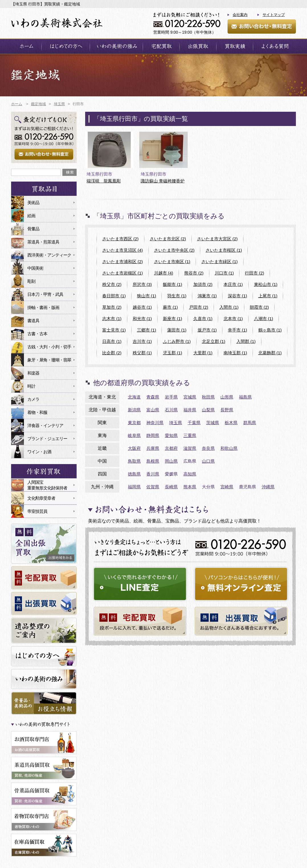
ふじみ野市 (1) (177, 341)
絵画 (31, 216)
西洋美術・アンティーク (49, 255)
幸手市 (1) (238, 330)
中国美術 (35, 268)
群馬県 (250, 423)
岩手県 (171, 397)
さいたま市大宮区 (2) (217, 239)
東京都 (134, 423)
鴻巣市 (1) (207, 296)
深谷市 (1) (238, 296)
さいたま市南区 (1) (172, 262)
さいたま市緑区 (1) (220, 262)
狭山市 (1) (147, 296)
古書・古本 (37, 334)
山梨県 (208, 410)
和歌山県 (229, 448)
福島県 (245, 397)
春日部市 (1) (114, 296)
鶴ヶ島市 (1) (270, 330)
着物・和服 (37, 412)
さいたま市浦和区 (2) (123, 262)
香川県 (153, 474)
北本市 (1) (233, 319)
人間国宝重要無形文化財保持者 (47, 485)
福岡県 (134, 487)
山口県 (208, 461)
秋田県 (208, 397)
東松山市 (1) (266, 284)
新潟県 (134, 410)
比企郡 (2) (112, 353)
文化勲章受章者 (41, 498)
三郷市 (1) (147, 330)
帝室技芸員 (37, 511)
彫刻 (31, 281)
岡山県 (171, 461)
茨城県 (213, 423)
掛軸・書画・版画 (43, 307)
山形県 (227, 397)
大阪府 (134, 448)
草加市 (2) (112, 307)
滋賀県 (190, 448)
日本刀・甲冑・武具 (45, 294)
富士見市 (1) (114, 330)
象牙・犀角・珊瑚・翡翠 (49, 360)
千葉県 (194, 423)
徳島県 (134, 474)
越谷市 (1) (142, 307)
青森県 (153, 397)
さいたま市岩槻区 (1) (123, 273)
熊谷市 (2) (194, 273)
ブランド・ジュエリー (47, 439)
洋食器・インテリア (45, 425)
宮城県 (190, 397)
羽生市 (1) (177, 296)
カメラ (33, 399)
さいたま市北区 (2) (168, 239)
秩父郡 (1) (142, 353)
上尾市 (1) (268, 296)
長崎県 (171, 487)
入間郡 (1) (246, 341)
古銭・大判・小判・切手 (49, 347)
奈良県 (208, 448)
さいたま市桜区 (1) (224, 250)
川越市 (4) (164, 273)
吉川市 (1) (142, 341)
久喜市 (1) (203, 319)
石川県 (171, 410)
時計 (31, 386)
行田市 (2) (255, 273)
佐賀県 (153, 487)
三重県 (190, 435)
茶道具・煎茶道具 (43, 242)
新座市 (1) (173, 319)
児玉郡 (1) (173, 353)
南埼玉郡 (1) (235, 353)
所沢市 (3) (142, 284)
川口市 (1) (224, 273)
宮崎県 (227, 487)
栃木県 (231, 423)
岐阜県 (134, 435)
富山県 (153, 410)
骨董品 (33, 229)
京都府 (171, 448)
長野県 (227, 410)
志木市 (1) (112, 319)
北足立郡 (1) (214, 341)
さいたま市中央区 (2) (174, 250)
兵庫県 (153, 448)
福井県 (190, 410)
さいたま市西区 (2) (120, 239)
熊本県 (190, 487)
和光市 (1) (142, 319)
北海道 (134, 397)
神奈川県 (155, 423)
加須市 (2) (203, 284)
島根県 (153, 461)
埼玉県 (176, 423)
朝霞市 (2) (259, 307)
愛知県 (171, 435)
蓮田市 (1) (177, 330)
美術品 (33, 203)
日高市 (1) (112, 341)
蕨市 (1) (170, 307)
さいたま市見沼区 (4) (123, 250)
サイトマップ (274, 15)
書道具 (33, 321)
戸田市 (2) (199, 307)
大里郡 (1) (203, 353)
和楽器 (33, 373)
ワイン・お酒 (39, 452)
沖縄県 (268, 487)
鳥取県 (134, 461)
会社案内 (240, 15)
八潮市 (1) (264, 319)
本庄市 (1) (233, 284)
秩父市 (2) (112, 284)
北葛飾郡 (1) (270, 353)
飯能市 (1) (173, 284)
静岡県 (153, 435)
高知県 (190, 474)
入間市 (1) (229, 307)
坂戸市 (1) (207, 330)
